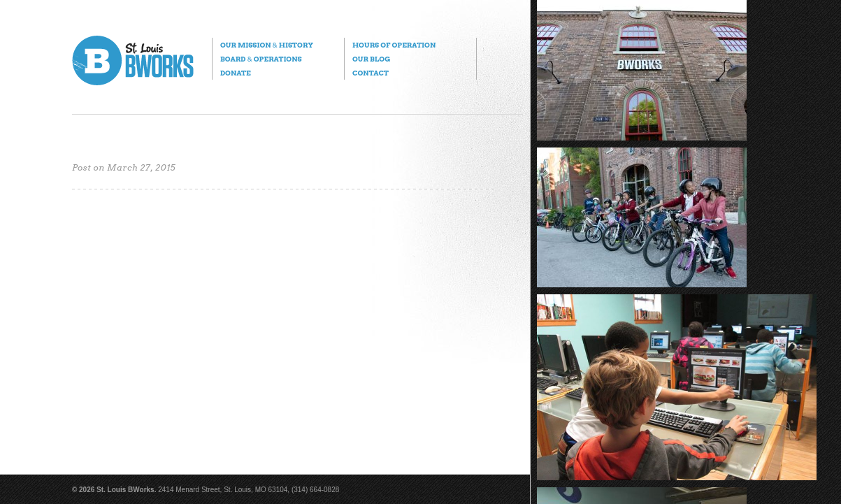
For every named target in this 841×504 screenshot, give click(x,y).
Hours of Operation (394, 45)
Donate (236, 73)
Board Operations (261, 59)
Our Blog (371, 59)
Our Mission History (267, 45)
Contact (371, 73)
